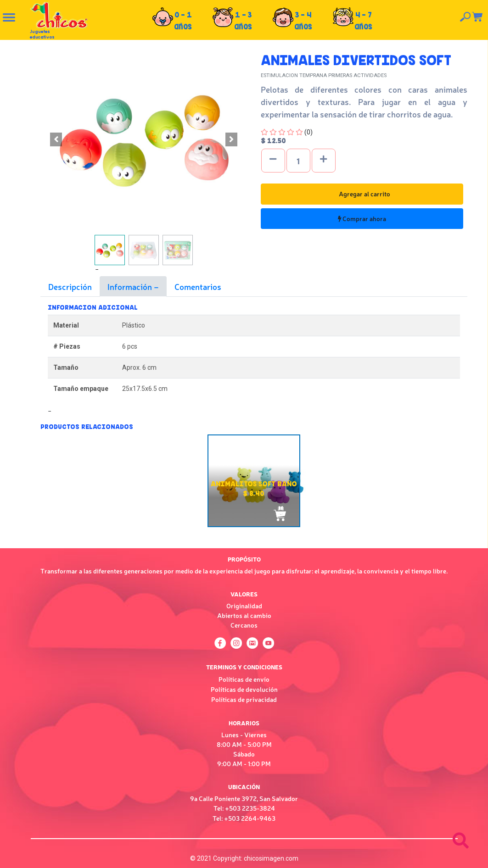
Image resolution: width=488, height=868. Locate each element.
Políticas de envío (244, 679)
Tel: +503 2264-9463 (244, 818)
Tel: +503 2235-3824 (244, 808)
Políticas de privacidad (244, 699)
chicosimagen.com (271, 858)
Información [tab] (131, 286)
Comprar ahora (362, 218)
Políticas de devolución (244, 689)
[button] (56, 139)
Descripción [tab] (70, 286)
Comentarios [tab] (198, 286)
